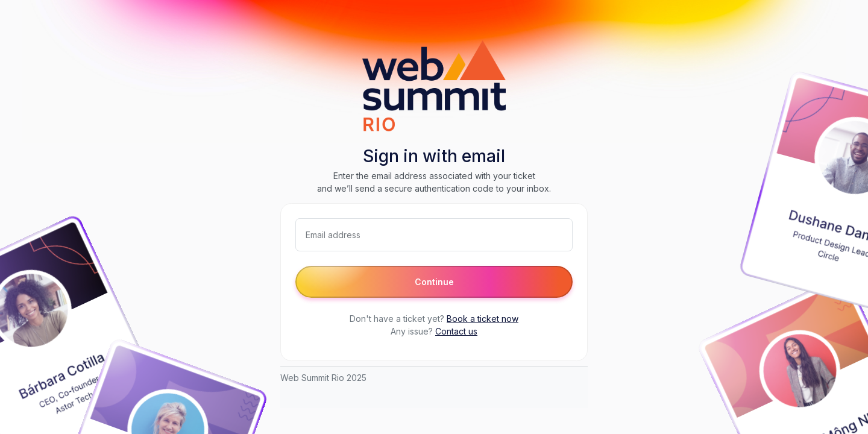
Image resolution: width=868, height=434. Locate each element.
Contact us (456, 331)
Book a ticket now (483, 319)
